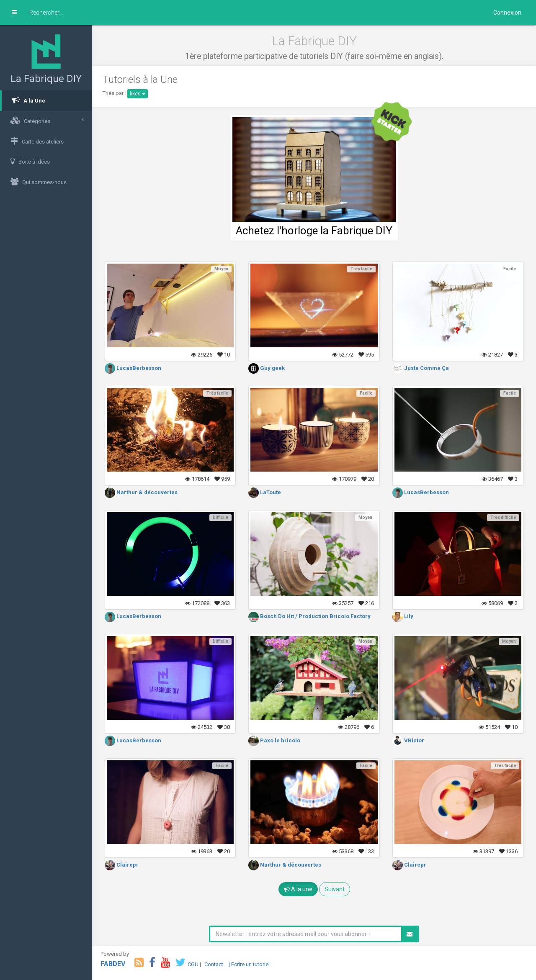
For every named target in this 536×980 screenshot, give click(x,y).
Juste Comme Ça (421, 368)
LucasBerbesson (133, 368)
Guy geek (267, 368)
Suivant (335, 889)
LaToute (265, 492)
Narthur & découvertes (141, 492)
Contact (214, 964)
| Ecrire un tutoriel (249, 964)
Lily (403, 616)
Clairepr (122, 865)
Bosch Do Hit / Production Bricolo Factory (309, 616)
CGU (193, 964)
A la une (298, 889)
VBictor (408, 740)
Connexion (507, 13)
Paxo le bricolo (274, 740)
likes (138, 94)
